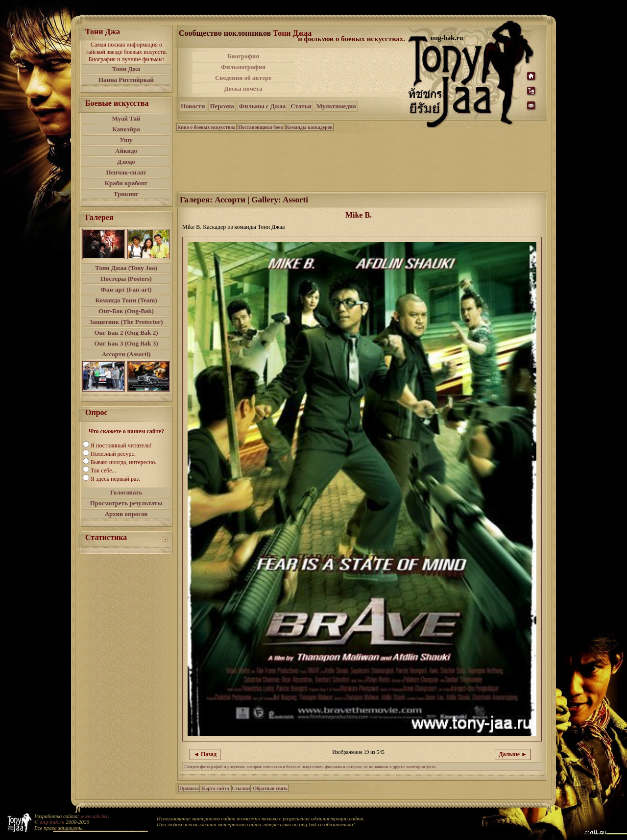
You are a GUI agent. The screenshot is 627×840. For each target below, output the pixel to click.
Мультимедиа (336, 106)
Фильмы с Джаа (262, 106)
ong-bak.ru (52, 822)
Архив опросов (126, 514)
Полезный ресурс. (113, 454)
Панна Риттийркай (126, 80)
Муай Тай (126, 118)
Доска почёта (243, 88)
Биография (243, 56)
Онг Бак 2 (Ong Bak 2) (126, 333)
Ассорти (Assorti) (126, 354)
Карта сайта (215, 788)
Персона (222, 106)
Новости (193, 106)
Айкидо (126, 151)
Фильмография (243, 67)
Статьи (301, 106)
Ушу (126, 140)
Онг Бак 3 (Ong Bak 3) (126, 343)
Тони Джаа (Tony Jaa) (126, 268)
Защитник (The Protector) (126, 322)
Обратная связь (270, 788)
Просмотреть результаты (126, 503)
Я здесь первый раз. (115, 479)
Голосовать (126, 492)
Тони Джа (126, 69)
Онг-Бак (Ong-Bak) (126, 311)
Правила (189, 788)
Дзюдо (126, 161)
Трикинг (126, 194)
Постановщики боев (261, 127)
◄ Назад (205, 754)
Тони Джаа (292, 33)
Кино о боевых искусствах (206, 127)
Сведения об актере (243, 78)
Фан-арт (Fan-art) (126, 289)
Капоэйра (126, 129)
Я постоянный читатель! (121, 445)
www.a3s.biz (94, 816)
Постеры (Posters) (126, 279)
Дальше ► (513, 754)
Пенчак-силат (126, 172)
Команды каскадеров (309, 127)
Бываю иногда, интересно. (123, 462)
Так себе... (103, 470)
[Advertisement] (352, 73)
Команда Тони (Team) (126, 300)
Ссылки (241, 788)
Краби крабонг (126, 183)
